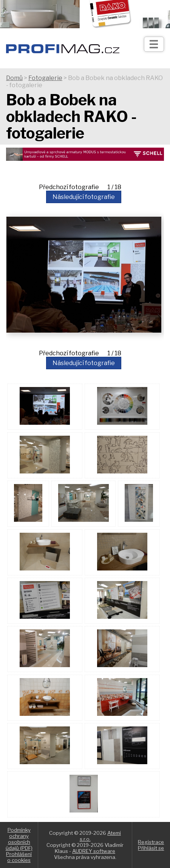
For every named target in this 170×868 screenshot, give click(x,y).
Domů (14, 78)
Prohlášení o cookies (19, 857)
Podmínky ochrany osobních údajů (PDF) (19, 839)
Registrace (151, 842)
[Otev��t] (154, 44)
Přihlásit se (151, 848)
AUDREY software (94, 851)
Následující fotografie (84, 197)
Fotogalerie (45, 78)
